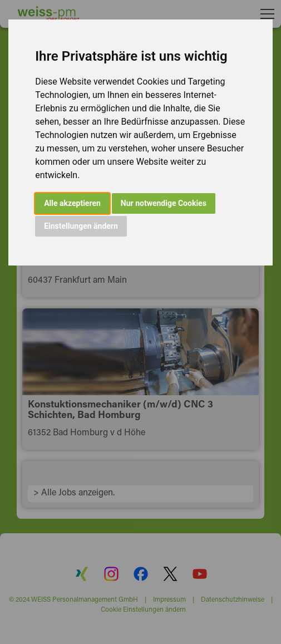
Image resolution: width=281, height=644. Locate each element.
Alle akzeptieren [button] (72, 203)
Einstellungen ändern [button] (81, 226)
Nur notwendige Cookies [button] (164, 203)
